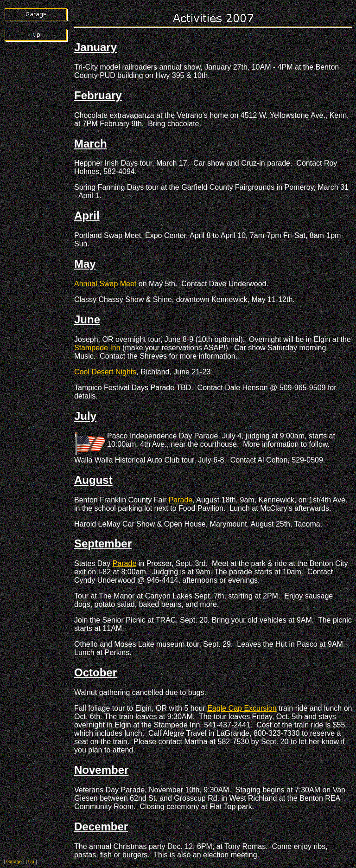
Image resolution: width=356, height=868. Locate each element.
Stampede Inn (97, 348)
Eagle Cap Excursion (242, 708)
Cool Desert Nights (105, 372)
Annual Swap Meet (105, 284)
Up (31, 862)
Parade (181, 500)
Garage (14, 862)
